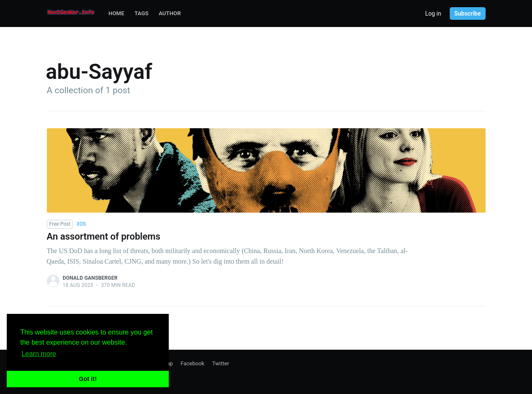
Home (116, 13)
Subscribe (468, 13)
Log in (433, 13)
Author (170, 13)
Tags (142, 13)
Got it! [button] (88, 379)
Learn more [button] (39, 354)
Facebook (192, 363)
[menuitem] (116, 14)
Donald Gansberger (90, 278)
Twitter (221, 363)
